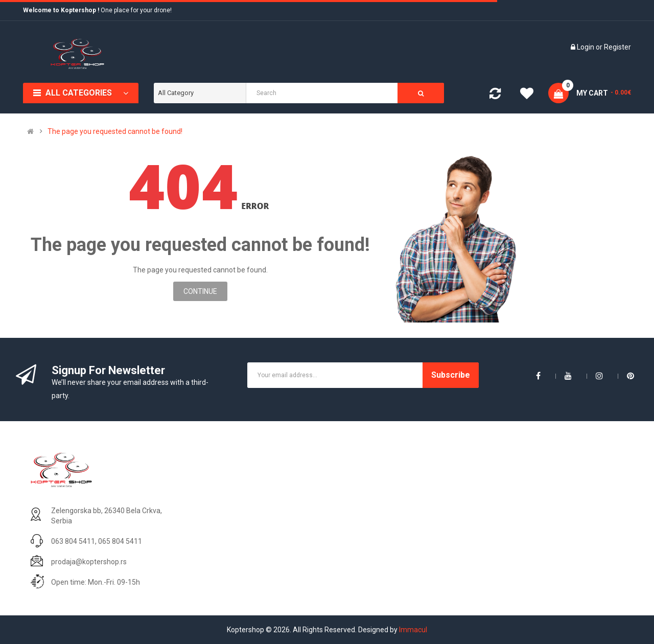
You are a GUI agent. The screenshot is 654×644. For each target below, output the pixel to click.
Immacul (413, 630)
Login (586, 47)
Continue (200, 291)
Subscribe (451, 375)
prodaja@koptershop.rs (89, 562)
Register (617, 47)
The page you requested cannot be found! (115, 131)
